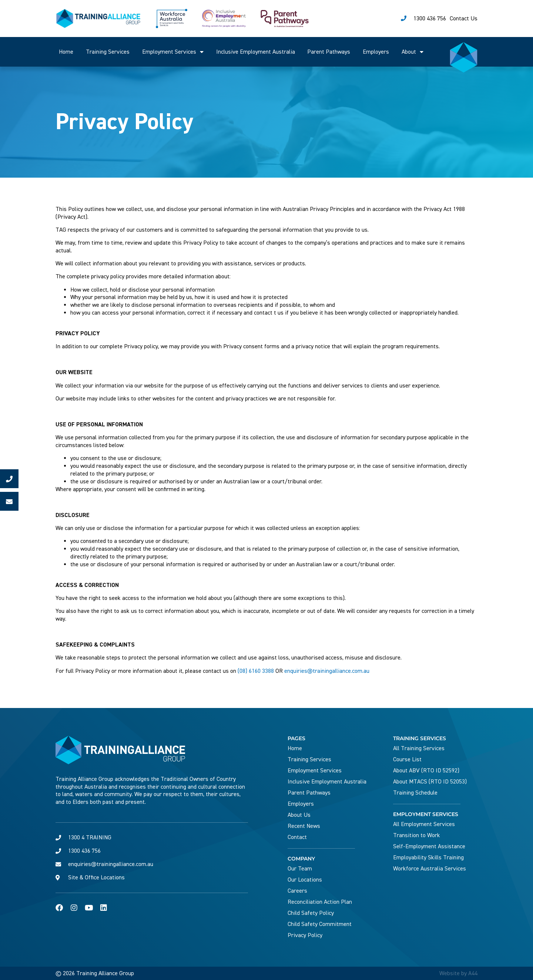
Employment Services (173, 52)
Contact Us (464, 19)
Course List (407, 759)
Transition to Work (417, 835)
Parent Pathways (329, 52)
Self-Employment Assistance (429, 846)
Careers (297, 891)
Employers (376, 52)
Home (66, 52)
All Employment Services (424, 824)
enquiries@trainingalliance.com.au (327, 671)
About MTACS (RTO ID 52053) (430, 782)
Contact (297, 837)
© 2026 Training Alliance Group (95, 973)
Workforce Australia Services (430, 869)
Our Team (300, 869)
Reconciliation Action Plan (320, 902)
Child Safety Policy (311, 913)
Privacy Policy (305, 935)
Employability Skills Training (428, 858)
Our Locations (305, 880)
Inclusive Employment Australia (256, 52)
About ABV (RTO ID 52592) (426, 771)
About (413, 52)
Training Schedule (415, 793)
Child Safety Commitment (320, 924)
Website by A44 (458, 973)
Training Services (108, 52)
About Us (299, 815)
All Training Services (419, 748)
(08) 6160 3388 (256, 671)
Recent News (304, 826)
